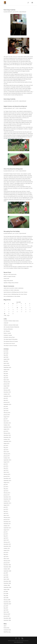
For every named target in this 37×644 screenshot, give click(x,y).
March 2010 (6, 559)
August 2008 (6, 589)
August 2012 (6, 505)
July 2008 (6, 592)
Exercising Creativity (9, 10)
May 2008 (6, 596)
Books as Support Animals (10, 276)
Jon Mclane (6, 290)
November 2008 (7, 583)
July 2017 (6, 419)
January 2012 (7, 520)
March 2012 (6, 515)
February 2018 (7, 413)
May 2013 (6, 489)
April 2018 (6, 411)
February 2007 (7, 614)
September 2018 (7, 404)
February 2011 (7, 542)
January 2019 (7, 402)
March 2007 (6, 612)
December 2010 (7, 544)
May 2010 (6, 554)
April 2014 (6, 470)
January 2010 (7, 563)
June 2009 (6, 575)
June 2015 (6, 446)
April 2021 (6, 378)
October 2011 (7, 526)
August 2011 (6, 530)
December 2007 (7, 602)
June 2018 (6, 409)
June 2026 (6, 351)
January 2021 (7, 384)
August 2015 (6, 443)
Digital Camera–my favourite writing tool (15, 106)
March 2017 (6, 421)
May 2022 (6, 376)
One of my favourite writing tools (13, 169)
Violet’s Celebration (19, 288)
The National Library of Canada (11, 341)
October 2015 (7, 439)
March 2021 (6, 380)
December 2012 (7, 497)
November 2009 (7, 567)
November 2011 (7, 524)
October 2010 (7, 548)
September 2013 (7, 480)
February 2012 (7, 517)
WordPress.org (7, 632)
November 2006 (7, 620)
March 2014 (6, 472)
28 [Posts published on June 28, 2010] (5, 314)
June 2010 (6, 552)
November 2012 (7, 499)
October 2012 (7, 501)
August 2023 (6, 369)
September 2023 (7, 367)
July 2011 (6, 532)
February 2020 (7, 390)
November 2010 (7, 546)
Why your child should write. (10, 274)
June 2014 (6, 466)
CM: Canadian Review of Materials (11, 327)
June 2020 (6, 388)
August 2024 (6, 359)
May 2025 (6, 355)
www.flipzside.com (18, 642)
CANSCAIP (6, 323)
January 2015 (7, 456)
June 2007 (6, 606)
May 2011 (6, 536)
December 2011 (7, 522)
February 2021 (7, 382)
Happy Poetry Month (8, 281)
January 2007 (7, 616)
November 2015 (7, 437)
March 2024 (6, 363)
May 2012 (6, 511)
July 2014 (6, 464)
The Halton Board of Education (11, 339)
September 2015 (7, 441)
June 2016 (6, 431)
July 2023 (6, 371)
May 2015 (6, 448)
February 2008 (7, 600)
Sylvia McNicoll (8, 12)
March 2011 (6, 540)
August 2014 (6, 462)
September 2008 (7, 587)
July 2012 (6, 507)
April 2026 (6, 353)
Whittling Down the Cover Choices (20, 292)
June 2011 (6, 534)
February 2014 (7, 474)
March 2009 (6, 579)
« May (5, 315)
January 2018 (7, 415)
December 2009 (7, 565)
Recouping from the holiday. (12, 231)
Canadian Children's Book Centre (11, 321)
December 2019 (7, 392)
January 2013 (7, 495)
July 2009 (6, 573)
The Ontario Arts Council (9, 343)
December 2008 (7, 581)
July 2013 (6, 485)
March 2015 (6, 452)
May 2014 (6, 468)
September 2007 (7, 604)
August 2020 (6, 386)
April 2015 (6, 450)
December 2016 (7, 423)
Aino (5, 296)
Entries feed (6, 628)
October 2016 (7, 425)
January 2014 (7, 476)
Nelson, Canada (7, 333)
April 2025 (6, 357)
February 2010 (7, 561)
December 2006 (7, 618)
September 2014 (7, 460)
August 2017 (6, 417)
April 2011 (6, 538)
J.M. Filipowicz (7, 331)
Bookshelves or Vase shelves (14, 296)
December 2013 (7, 478)
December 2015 (7, 435)
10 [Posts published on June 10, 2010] (17, 308)
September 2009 (7, 571)
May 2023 (6, 374)
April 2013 (6, 491)
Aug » (8, 315)
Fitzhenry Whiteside (8, 329)
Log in (5, 626)
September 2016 (7, 427)
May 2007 (6, 608)
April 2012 (6, 513)
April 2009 (6, 577)
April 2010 (6, 557)
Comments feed (7, 630)
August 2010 (6, 550)
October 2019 (7, 394)
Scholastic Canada (8, 335)
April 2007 (6, 610)
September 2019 (7, 396)
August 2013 (6, 482)
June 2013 (6, 487)
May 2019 (6, 400)
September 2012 (7, 503)
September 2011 (7, 528)
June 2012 (6, 509)
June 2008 (6, 594)
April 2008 (6, 598)
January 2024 (7, 365)
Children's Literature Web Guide (11, 325)
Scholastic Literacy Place (9, 337)
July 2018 (6, 406)
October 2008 (7, 585)
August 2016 (6, 429)
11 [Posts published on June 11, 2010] (22, 308)
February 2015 (7, 454)
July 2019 (6, 398)
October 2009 (7, 569)
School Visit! (6, 279)
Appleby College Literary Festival (11, 283)
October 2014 (7, 458)
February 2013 (7, 493)
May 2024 (6, 361)
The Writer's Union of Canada (10, 346)
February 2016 (7, 433)
